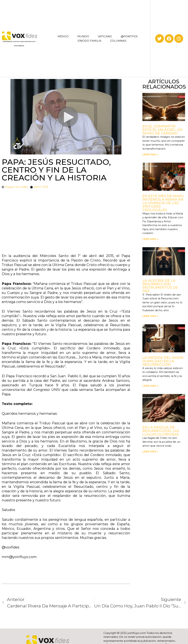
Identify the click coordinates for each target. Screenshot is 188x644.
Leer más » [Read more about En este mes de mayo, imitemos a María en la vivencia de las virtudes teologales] (150, 239)
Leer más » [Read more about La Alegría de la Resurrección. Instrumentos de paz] (150, 316)
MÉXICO (63, 36)
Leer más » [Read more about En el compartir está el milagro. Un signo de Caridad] (150, 154)
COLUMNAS (118, 41)
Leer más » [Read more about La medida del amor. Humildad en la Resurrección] (150, 386)
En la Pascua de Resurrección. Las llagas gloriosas (161, 431)
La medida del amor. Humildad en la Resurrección (163, 361)
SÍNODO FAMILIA (89, 41)
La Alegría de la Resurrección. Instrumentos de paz (160, 286)
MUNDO (83, 36)
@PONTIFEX (129, 36)
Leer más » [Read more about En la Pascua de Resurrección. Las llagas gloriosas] (150, 451)
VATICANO (105, 36)
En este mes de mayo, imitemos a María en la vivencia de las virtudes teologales (163, 203)
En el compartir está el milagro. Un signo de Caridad (162, 130)
